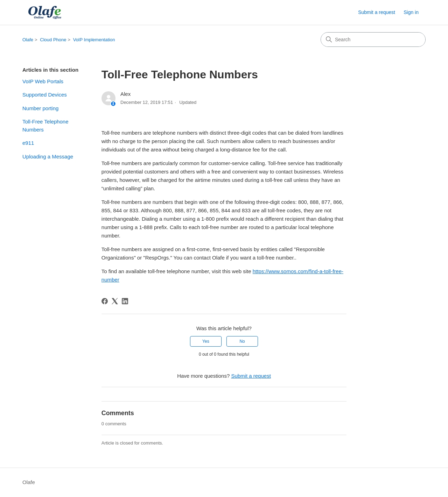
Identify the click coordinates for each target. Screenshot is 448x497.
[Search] (373, 40)
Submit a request (377, 12)
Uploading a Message (48, 157)
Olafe (28, 40)
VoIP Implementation (94, 40)
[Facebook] (105, 301)
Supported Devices (45, 95)
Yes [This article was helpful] (206, 341)
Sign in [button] (411, 12)
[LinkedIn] (125, 301)
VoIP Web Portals (43, 81)
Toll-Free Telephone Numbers (45, 126)
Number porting (40, 108)
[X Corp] (115, 301)
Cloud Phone (53, 40)
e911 (28, 143)
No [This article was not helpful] (242, 341)
